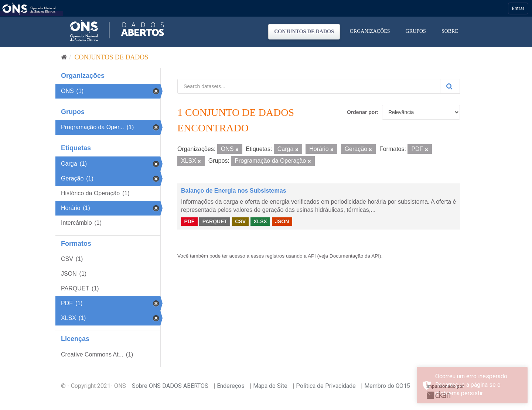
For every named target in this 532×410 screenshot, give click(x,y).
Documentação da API (354, 256)
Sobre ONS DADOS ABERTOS (170, 386)
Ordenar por (362, 112)
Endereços (231, 386)
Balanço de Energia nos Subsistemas (234, 191)
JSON (282, 221)
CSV (240, 221)
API (312, 256)
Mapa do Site (270, 386)
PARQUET (215, 221)
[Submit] (450, 86)
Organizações (370, 31)
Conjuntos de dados (304, 32)
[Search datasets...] (309, 86)
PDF (189, 221)
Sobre (450, 31)
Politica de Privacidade (326, 386)
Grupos (416, 31)
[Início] (64, 57)
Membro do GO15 (387, 386)
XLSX (260, 221)
